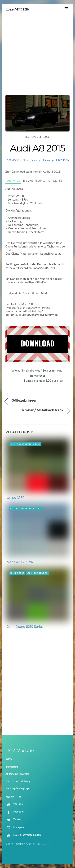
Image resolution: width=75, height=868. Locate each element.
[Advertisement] (37, 53)
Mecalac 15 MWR (20, 562)
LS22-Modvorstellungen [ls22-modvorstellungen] (23, 835)
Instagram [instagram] (15, 827)
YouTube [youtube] (14, 804)
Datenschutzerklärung (18, 781)
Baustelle (28, 509)
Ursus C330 (16, 498)
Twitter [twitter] (13, 819)
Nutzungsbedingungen (18, 788)
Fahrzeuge (49, 160)
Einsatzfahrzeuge (32, 160)
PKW (66, 160)
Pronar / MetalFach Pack (43, 410)
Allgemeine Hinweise (17, 774)
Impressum (12, 767)
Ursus (37, 444)
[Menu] (66, 9)
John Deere (17, 573)
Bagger (15, 509)
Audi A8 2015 (38, 148)
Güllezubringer (24, 400)
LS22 (59, 160)
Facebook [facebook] (15, 811)
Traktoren (24, 444)
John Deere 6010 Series (25, 627)
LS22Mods (13, 160)
